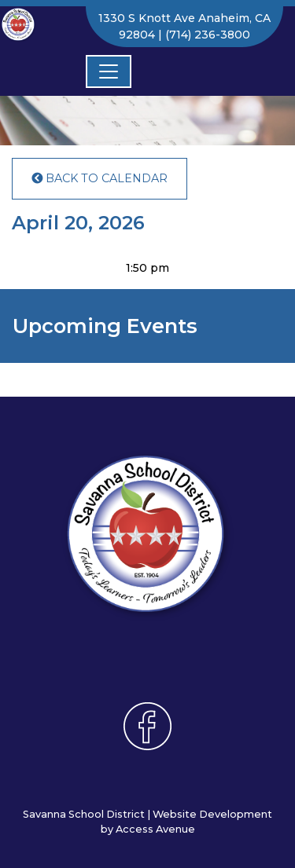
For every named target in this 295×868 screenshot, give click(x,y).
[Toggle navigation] (109, 71)
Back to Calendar (100, 178)
